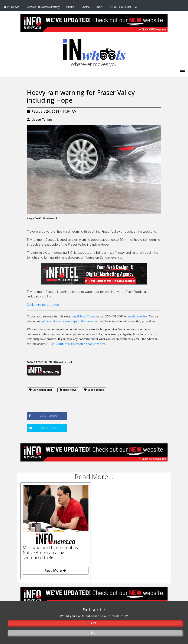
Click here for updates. (43, 305)
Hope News (68, 390)
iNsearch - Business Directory (43, 7)
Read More (56, 571)
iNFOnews (11, 7)
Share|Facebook (49, 416)
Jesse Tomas (42, 120)
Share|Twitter (49, 428)
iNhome (85, 7)
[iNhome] (182, 70)
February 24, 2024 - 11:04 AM (52, 112)
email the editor (138, 316)
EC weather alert (41, 390)
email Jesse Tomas (84, 316)
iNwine (70, 7)
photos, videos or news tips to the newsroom (71, 321)
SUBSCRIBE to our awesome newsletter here (76, 344)
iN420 (100, 7)
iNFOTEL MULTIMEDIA (123, 7)
